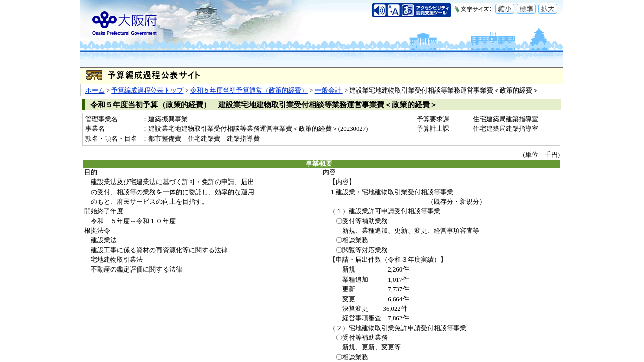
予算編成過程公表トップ (147, 90)
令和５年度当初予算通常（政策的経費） (249, 90)
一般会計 (329, 90)
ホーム (95, 90)
